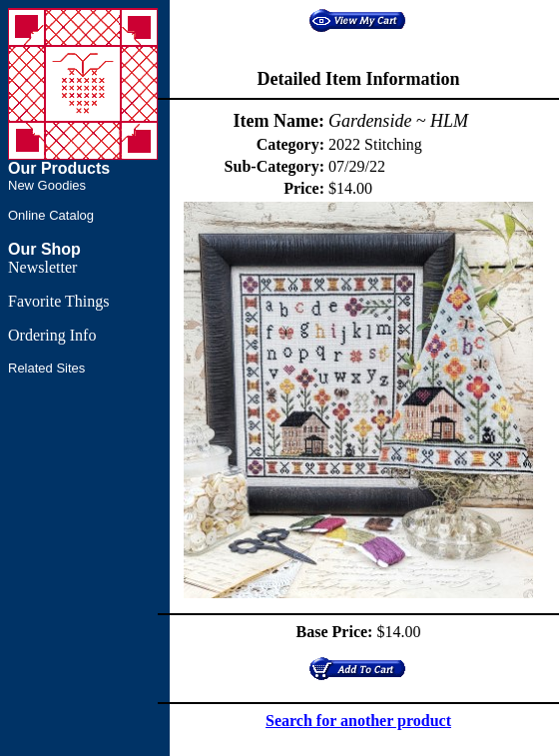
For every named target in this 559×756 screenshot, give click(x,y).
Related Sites (46, 368)
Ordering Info (52, 335)
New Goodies (47, 185)
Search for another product (358, 721)
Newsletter (42, 267)
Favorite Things (58, 301)
